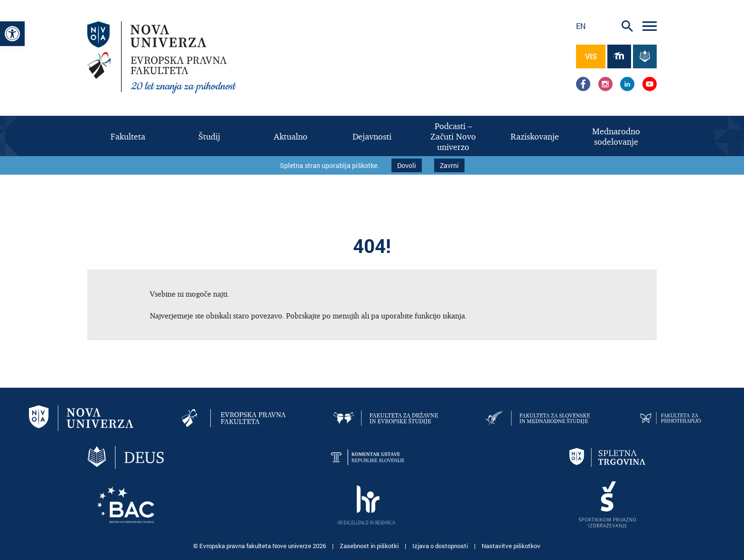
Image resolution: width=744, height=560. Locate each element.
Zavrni (449, 165)
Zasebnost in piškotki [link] (370, 546)
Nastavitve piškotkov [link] (511, 546)
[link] (12, 34)
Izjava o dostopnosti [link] (441, 546)
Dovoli (407, 165)
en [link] (581, 26)
